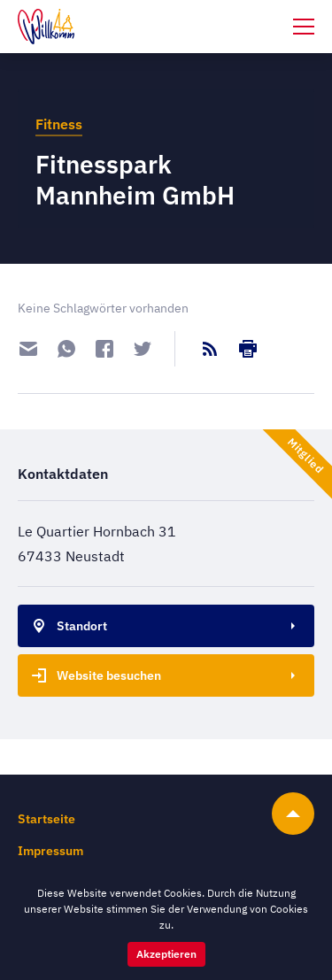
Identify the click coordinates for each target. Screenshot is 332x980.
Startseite (46, 819)
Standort (66, 626)
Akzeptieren (166, 954)
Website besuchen (93, 675)
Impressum (50, 851)
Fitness (59, 124)
